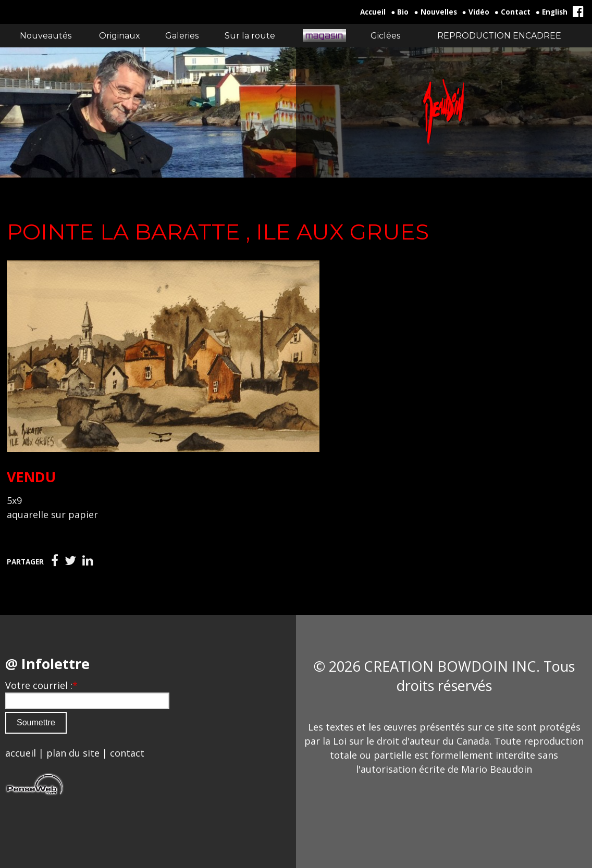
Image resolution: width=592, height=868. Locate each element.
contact (127, 753)
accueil (21, 753)
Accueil (373, 12)
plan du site (73, 753)
